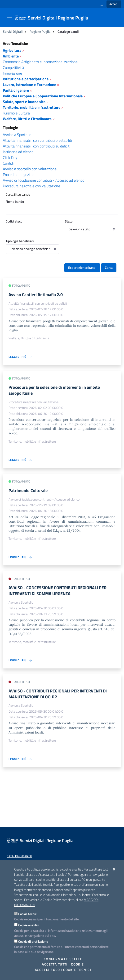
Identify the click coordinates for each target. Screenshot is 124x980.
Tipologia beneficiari (20, 241)
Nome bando (15, 201)
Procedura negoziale (19, 175)
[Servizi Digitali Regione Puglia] (54, 18)
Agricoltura (12, 50)
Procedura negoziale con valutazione (31, 186)
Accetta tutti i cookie (63, 964)
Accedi (114, 4)
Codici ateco (14, 221)
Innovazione (12, 73)
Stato (69, 221)
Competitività (13, 67)
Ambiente (11, 56)
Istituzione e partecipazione (26, 79)
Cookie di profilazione (33, 941)
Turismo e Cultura (16, 113)
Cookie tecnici (28, 914)
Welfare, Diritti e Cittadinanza (27, 119)
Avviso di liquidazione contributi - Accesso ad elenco (44, 180)
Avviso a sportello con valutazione (30, 169)
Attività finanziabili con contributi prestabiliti (37, 140)
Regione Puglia (40, 31)
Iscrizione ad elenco (18, 152)
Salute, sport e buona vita (24, 102)
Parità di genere (16, 90)
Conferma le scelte (63, 959)
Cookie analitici (29, 925)
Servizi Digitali (13, 31)
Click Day (10, 157)
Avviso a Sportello (17, 135)
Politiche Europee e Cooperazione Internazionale (43, 96)
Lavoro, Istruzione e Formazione (29, 85)
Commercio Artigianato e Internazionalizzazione (40, 62)
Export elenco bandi (82, 268)
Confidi (8, 163)
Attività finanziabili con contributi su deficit (36, 146)
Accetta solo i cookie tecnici (63, 970)
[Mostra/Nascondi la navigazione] (9, 17)
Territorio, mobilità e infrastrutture (32, 107)
